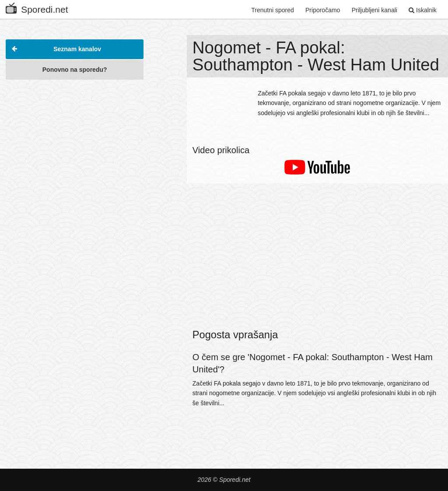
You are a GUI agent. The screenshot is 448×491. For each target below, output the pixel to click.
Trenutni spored (273, 10)
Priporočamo (323, 10)
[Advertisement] (75, 140)
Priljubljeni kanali (374, 10)
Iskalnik (423, 10)
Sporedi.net (37, 8)
